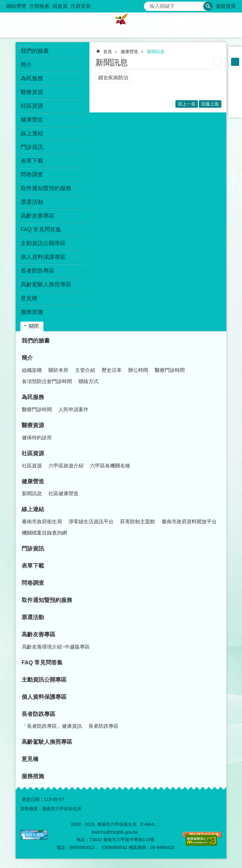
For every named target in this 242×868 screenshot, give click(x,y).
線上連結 (33, 509)
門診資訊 (32, 147)
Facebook (235, 78)
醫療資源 (33, 425)
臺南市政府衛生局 (42, 522)
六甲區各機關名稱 (110, 466)
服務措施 (32, 312)
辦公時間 (138, 370)
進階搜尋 (226, 6)
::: (2, 3)
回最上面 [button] (210, 104)
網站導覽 (16, 6)
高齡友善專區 (38, 634)
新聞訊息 (156, 52)
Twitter (235, 94)
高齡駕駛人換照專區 (46, 284)
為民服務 (33, 397)
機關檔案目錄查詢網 (44, 533)
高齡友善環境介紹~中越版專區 (56, 647)
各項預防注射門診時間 (47, 381)
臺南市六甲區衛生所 (121, 25)
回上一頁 (187, 104)
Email (235, 111)
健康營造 (129, 52)
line (235, 102)
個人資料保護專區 (43, 257)
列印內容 (217, 62)
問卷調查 (32, 175)
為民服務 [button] (32, 78)
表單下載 (32, 161)
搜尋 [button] (208, 6)
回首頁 (60, 6)
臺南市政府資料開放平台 (189, 522)
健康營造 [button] (32, 120)
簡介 (27, 358)
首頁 (108, 52)
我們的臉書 (35, 51)
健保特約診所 (37, 438)
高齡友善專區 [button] (38, 216)
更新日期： (33, 799)
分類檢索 (39, 6)
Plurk (235, 86)
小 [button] (235, 54)
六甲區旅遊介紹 (66, 466)
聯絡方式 (88, 381)
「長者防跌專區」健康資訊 (52, 726)
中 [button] (235, 62)
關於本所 (58, 370)
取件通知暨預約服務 (46, 188)
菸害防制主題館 (138, 522)
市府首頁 (81, 6)
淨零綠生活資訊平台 (91, 522)
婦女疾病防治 (113, 78)
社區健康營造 (63, 493)
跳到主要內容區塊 (3, 3)
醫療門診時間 (170, 370)
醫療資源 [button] (32, 92)
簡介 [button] (26, 65)
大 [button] (235, 70)
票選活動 (32, 202)
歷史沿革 (112, 370)
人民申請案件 (73, 409)
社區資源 (33, 453)
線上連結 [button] (32, 133)
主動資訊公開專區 (43, 243)
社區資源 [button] (32, 106)
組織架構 (32, 370)
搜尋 (149, 5)
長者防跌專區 (38, 714)
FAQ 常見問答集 (41, 229)
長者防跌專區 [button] (38, 271)
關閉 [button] (34, 326)
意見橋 (29, 298)
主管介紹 (85, 370)
